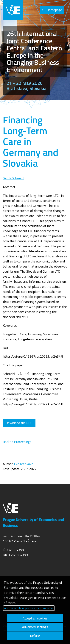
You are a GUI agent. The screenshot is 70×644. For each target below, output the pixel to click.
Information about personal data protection (29, 608)
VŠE (13, 10)
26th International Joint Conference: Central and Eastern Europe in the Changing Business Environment (34, 52)
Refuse (35, 636)
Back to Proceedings (17, 442)
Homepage (54, 10)
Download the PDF (19, 423)
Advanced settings (35, 627)
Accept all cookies (35, 618)
